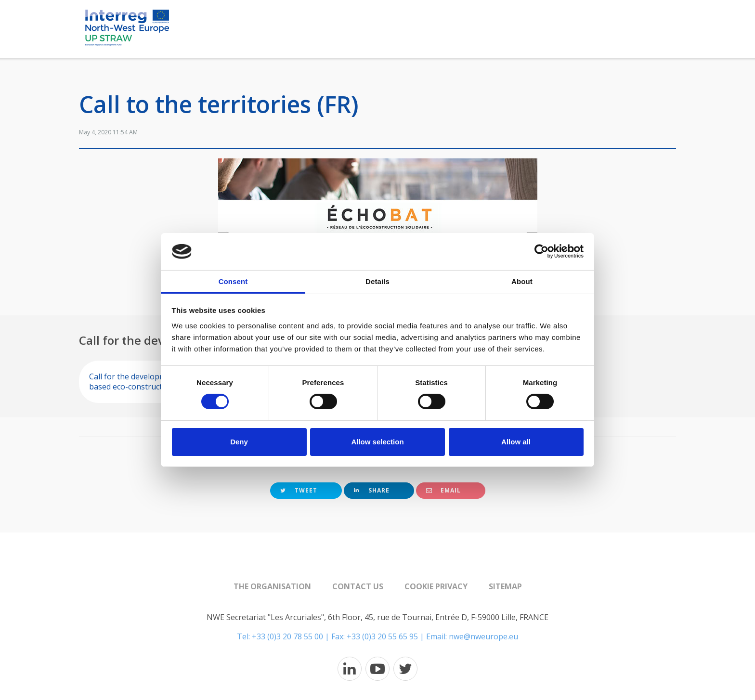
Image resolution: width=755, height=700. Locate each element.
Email (443, 490)
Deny (239, 442)
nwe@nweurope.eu (483, 636)
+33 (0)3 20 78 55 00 (287, 636)
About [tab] (522, 281)
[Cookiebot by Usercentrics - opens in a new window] (541, 251)
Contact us (358, 586)
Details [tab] (377, 281)
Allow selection (377, 442)
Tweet (299, 490)
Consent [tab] (233, 281)
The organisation (272, 586)
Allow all (516, 442)
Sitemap (505, 586)
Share (372, 490)
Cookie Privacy (436, 586)
